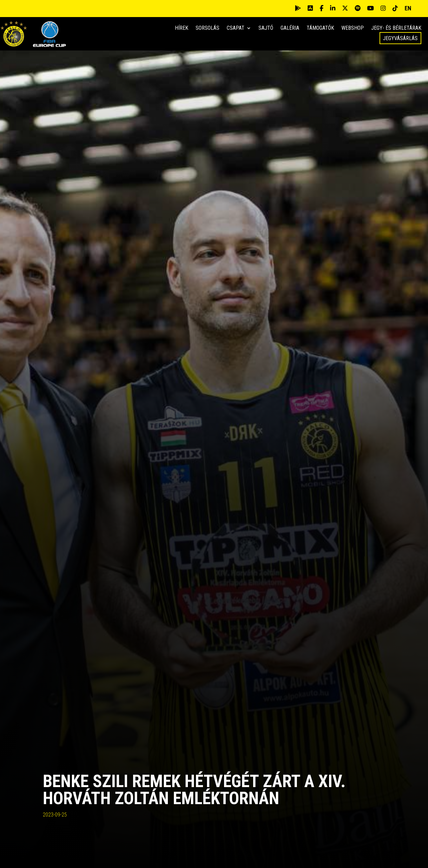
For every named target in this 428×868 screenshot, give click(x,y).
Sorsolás (207, 28)
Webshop (353, 28)
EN (408, 8)
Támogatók (320, 28)
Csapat (236, 28)
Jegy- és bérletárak (396, 28)
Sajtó (266, 28)
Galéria (290, 28)
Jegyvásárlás (400, 38)
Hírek (182, 28)
